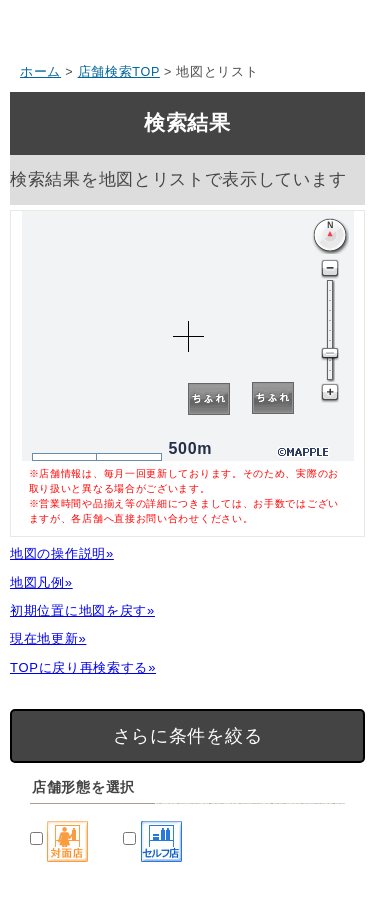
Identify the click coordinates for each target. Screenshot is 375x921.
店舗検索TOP (119, 72)
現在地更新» (48, 638)
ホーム (40, 72)
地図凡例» (41, 582)
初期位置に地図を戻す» (82, 610)
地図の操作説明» (62, 553)
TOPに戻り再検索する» (83, 667)
